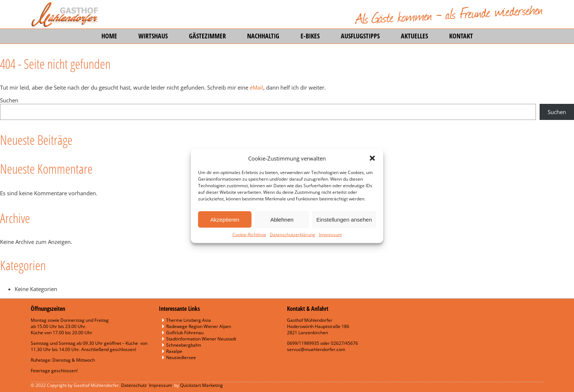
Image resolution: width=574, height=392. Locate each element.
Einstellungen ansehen (344, 219)
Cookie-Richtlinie (249, 235)
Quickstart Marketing (202, 385)
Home (109, 36)
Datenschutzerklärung (292, 235)
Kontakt (461, 36)
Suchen (9, 100)
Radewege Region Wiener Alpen (199, 326)
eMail (256, 87)
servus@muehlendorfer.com (316, 349)
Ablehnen (282, 219)
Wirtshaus (153, 36)
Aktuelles (414, 36)
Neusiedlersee (181, 357)
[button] (372, 158)
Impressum (330, 235)
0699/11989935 (303, 343)
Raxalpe (174, 351)
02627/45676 (344, 343)
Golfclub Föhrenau (185, 333)
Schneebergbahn (184, 345)
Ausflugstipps (360, 36)
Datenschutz (134, 385)
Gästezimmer (207, 36)
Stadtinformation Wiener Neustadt (201, 339)
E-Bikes (310, 36)
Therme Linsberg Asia (189, 320)
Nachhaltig (263, 36)
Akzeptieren (225, 219)
